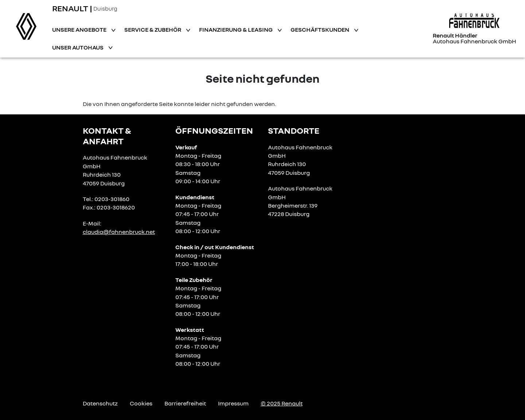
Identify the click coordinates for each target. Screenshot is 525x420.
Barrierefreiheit (185, 403)
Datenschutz (100, 403)
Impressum (233, 403)
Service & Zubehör (153, 30)
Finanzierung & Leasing (236, 30)
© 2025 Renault (282, 403)
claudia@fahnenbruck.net (119, 232)
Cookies (141, 403)
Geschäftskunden (320, 30)
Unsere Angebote (80, 30)
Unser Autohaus (78, 47)
